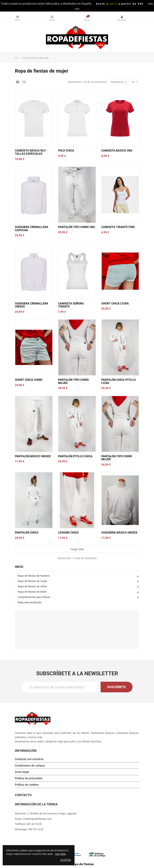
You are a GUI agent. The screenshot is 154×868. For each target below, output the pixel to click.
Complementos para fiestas (34, 597)
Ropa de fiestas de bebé (32, 592)
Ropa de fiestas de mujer (33, 581)
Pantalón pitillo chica (75, 456)
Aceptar (66, 860)
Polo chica (66, 151)
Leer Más (60, 854)
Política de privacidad (29, 778)
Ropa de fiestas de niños (32, 586)
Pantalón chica (27, 533)
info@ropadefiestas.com (37, 819)
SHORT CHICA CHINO (29, 380)
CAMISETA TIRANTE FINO (118, 227)
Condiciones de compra (30, 766)
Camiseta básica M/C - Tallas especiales (31, 152)
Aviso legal (22, 772)
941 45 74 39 (34, 824)
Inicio (19, 567)
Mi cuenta (122, 17)
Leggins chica (68, 533)
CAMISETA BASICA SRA (117, 151)
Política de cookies (27, 785)
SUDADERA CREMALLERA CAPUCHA (32, 229)
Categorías (17, 17)
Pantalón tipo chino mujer (73, 381)
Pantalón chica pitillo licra (119, 381)
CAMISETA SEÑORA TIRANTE (71, 305)
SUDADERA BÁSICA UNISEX (119, 533)
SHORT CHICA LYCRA (115, 303)
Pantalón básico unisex (33, 456)
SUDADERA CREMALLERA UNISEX (32, 305)
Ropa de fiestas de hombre (34, 576)
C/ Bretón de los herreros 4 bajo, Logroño (52, 813)
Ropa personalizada (30, 602)
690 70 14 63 (36, 829)
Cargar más (77, 549)
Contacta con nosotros (29, 759)
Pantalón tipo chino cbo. (77, 227)
